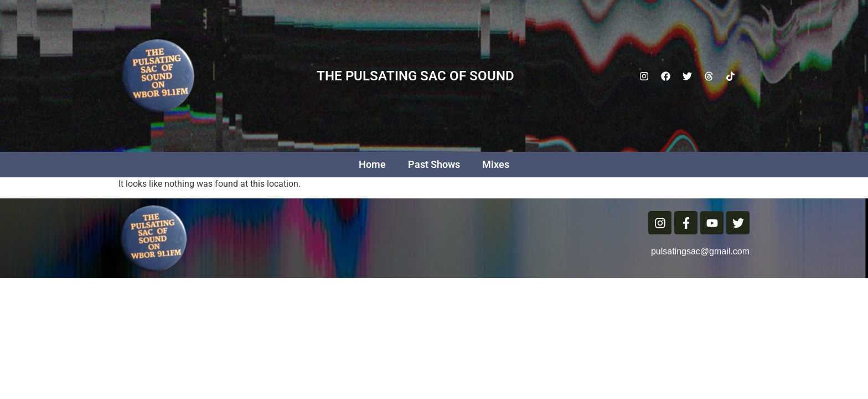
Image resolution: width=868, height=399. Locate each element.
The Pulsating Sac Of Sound (415, 76)
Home (372, 164)
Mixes (496, 164)
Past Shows (434, 164)
